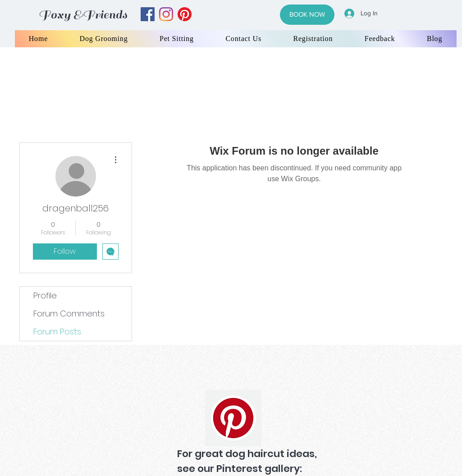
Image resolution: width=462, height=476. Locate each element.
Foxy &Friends (83, 15)
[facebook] (148, 14)
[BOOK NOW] (307, 15)
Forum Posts (57, 332)
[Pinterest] (233, 418)
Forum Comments (69, 314)
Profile (45, 295)
